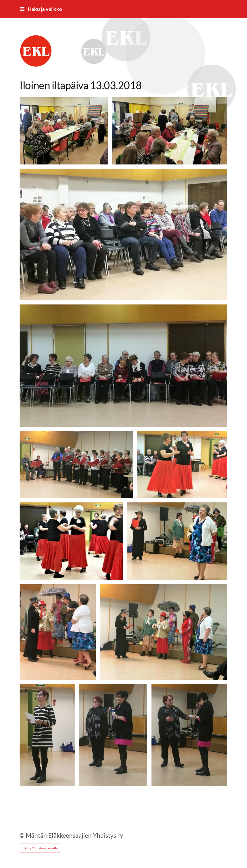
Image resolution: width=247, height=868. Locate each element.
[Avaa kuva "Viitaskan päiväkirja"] (47, 735)
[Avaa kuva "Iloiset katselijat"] (123, 234)
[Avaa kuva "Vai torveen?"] (189, 735)
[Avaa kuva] (123, 366)
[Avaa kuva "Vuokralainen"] (113, 735)
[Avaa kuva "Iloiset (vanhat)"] (177, 541)
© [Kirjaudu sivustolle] (23, 835)
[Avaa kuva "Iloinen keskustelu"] (169, 131)
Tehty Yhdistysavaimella (40, 848)
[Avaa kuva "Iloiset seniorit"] (182, 465)
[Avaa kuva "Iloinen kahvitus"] (64, 131)
